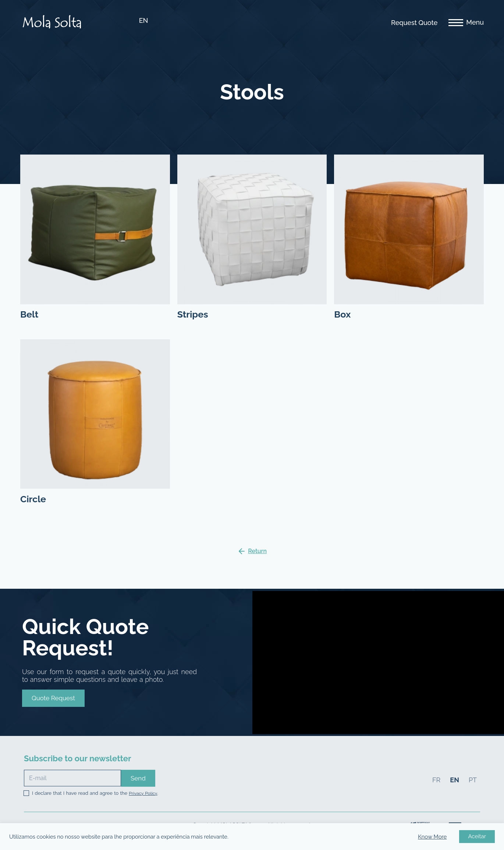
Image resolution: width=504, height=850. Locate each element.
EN (144, 20)
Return (257, 551)
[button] (53, 698)
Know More (432, 837)
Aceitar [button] (477, 836)
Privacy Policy (143, 793)
